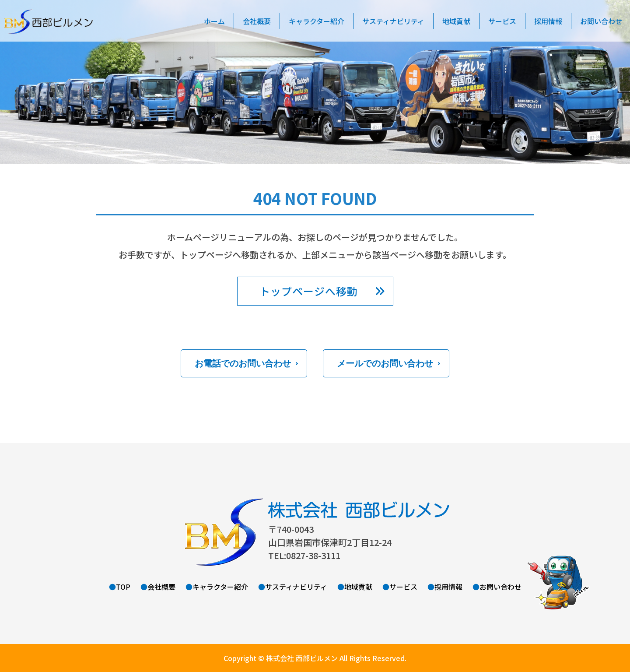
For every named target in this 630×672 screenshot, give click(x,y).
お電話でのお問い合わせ (243, 363)
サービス (502, 21)
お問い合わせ (500, 587)
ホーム (214, 21)
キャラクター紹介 (317, 21)
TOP (123, 587)
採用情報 (548, 21)
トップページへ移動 (309, 291)
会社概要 (257, 21)
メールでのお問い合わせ (385, 363)
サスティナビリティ (393, 21)
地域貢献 (456, 21)
